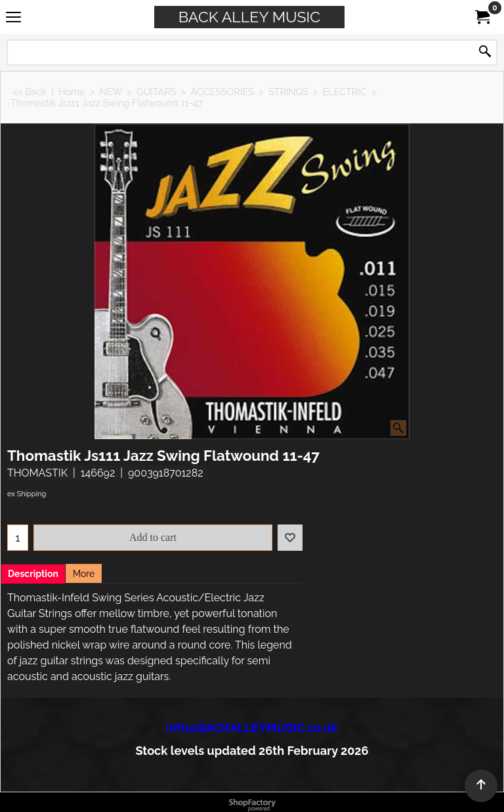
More (84, 574)
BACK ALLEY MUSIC (249, 17)
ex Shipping (27, 494)
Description (33, 574)
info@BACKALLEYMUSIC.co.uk (252, 728)
